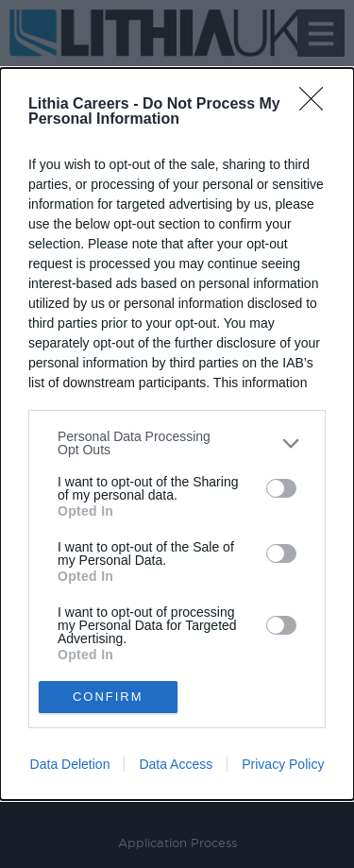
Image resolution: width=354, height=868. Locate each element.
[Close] (317, 105)
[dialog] (177, 434)
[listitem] (177, 443)
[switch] (281, 488)
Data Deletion (70, 764)
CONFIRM (108, 697)
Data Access (176, 764)
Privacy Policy (283, 764)
